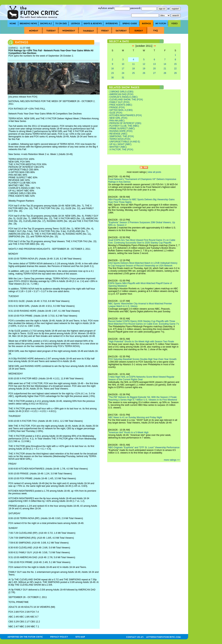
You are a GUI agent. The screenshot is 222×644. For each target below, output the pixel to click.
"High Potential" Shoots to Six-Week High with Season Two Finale (141, 342)
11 (133, 64)
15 (175, 64)
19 (144, 69)
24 (123, 73)
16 (112, 69)
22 (175, 69)
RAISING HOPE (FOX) (121, 131)
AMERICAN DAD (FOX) (121, 94)
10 (123, 64)
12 (144, 64)
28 (165, 73)
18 (133, 69)
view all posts (154, 172)
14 (165, 64)
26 (144, 73)
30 (112, 78)
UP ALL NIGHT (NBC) (121, 144)
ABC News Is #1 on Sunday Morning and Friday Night (135, 417)
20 (154, 69)
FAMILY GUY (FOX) (120, 102)
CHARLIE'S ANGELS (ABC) (124, 97)
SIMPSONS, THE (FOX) (122, 136)
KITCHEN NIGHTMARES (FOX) (126, 115)
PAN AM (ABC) (117, 121)
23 (112, 73)
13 (154, 64)
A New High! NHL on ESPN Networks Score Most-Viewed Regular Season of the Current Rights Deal (141, 378)
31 (123, 78)
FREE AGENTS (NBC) (121, 105)
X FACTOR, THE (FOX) (121, 150)
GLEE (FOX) (116, 113)
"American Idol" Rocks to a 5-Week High (128, 432)
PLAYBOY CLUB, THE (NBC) (124, 126)
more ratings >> (172, 460)
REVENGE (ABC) (118, 134)
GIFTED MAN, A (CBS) (121, 110)
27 (154, 73)
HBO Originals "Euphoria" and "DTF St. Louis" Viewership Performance (144, 447)
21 (165, 69)
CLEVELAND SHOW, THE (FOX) (126, 100)
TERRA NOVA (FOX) (120, 139)
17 (123, 69)
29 (175, 73)
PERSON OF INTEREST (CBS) (125, 123)
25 (133, 73)
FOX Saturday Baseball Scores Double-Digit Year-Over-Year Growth (142, 359)
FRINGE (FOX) (117, 107)
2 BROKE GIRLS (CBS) (121, 92)
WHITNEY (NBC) (118, 147)
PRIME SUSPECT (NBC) (122, 128)
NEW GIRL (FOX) (118, 118)
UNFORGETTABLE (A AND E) (125, 142)
